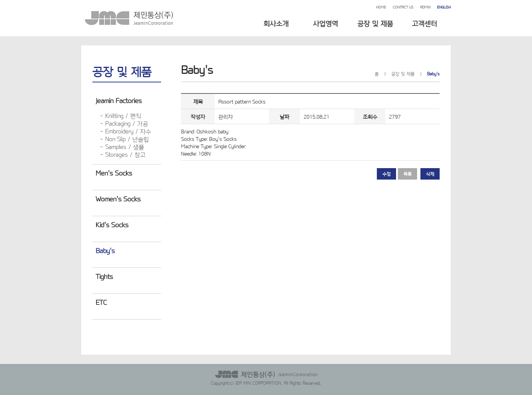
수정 (386, 174)
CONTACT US (403, 7)
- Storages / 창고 (123, 154)
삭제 (430, 174)
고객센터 (424, 23)
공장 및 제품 (375, 23)
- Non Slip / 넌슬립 (124, 139)
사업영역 (325, 23)
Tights (104, 276)
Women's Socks (118, 198)
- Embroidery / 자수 (125, 131)
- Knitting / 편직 (120, 115)
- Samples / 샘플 (122, 147)
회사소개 (276, 23)
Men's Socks (114, 173)
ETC (101, 302)
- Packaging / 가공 (124, 123)
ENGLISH (444, 7)
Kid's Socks (112, 224)
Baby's (105, 250)
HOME (381, 7)
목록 (407, 174)
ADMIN (425, 7)
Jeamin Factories (119, 100)
